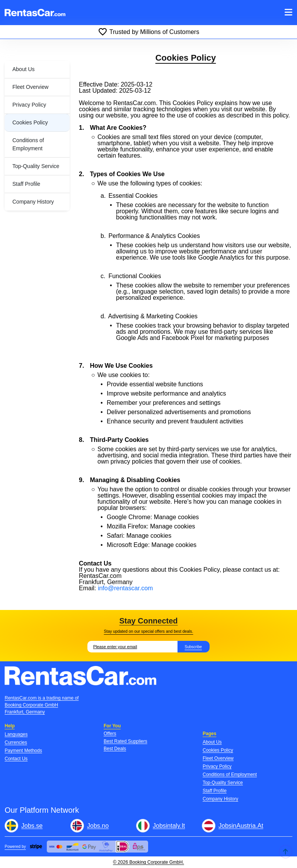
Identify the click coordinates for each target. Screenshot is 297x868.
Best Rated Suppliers (125, 741)
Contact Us (16, 759)
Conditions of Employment (28, 144)
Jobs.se (32, 826)
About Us (24, 69)
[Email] (132, 647)
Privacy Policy (29, 105)
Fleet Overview (30, 87)
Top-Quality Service (36, 166)
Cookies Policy (30, 122)
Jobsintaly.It (169, 826)
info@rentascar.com (125, 588)
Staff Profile (26, 184)
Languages (16, 734)
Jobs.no (98, 826)
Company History (33, 202)
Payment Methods (23, 751)
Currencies (16, 742)
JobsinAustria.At (241, 826)
